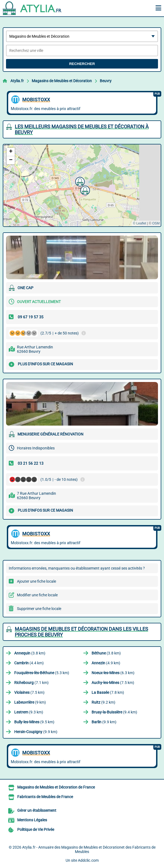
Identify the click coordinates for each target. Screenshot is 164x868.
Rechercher (82, 64)
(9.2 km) (103, 702)
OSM (156, 223)
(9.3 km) (29, 712)
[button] (84, 190)
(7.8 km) (108, 692)
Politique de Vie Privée (36, 830)
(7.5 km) (113, 683)
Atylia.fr (17, 81)
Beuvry (106, 81)
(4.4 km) (29, 663)
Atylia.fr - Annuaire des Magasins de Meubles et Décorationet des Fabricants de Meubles (89, 849)
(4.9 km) (106, 663)
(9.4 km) (114, 712)
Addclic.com (88, 860)
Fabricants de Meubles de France (45, 797)
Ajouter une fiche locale (36, 581)
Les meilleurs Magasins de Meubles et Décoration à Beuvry (82, 129)
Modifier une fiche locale (37, 595)
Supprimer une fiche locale (39, 609)
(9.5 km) (34, 722)
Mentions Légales (32, 820)
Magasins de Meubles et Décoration (62, 81)
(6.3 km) (113, 673)
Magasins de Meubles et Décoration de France (56, 787)
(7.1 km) (31, 683)
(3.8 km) (30, 653)
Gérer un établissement (37, 810)
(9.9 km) (104, 722)
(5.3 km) (42, 673)
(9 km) (30, 702)
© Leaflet (139, 223)
